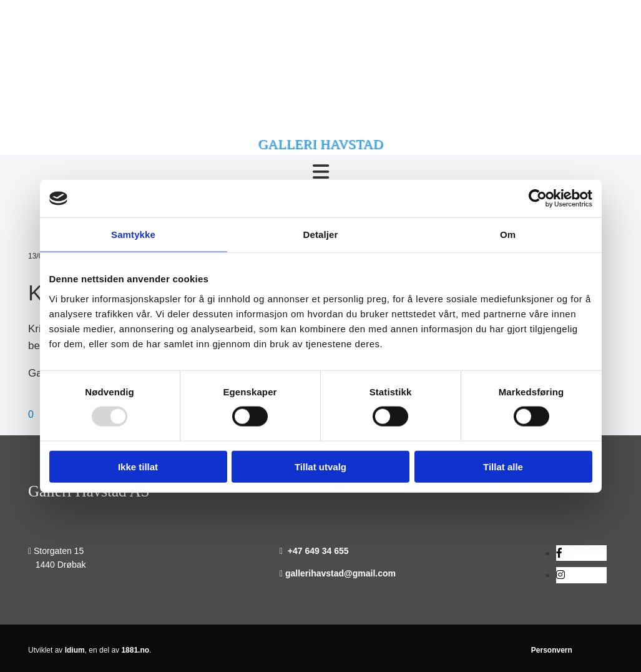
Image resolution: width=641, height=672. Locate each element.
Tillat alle (503, 466)
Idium (75, 650)
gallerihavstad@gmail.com (340, 573)
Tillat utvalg (320, 466)
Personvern (552, 650)
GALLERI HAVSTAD (320, 144)
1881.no (135, 650)
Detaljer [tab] (321, 235)
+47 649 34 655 (318, 551)
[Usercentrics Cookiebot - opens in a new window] (538, 199)
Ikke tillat (138, 466)
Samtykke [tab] (133, 235)
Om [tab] (508, 235)
